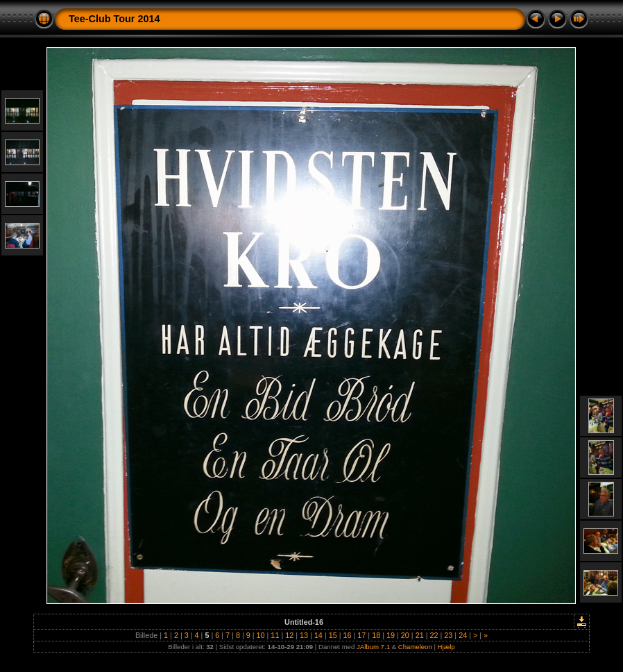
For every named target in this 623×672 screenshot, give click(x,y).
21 (420, 635)
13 (304, 635)
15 (333, 635)
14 (318, 635)
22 (434, 635)
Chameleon (415, 647)
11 (275, 635)
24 (463, 635)
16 (348, 635)
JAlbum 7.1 (373, 647)
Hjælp (446, 647)
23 (448, 635)
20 (405, 635)
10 (261, 635)
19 (391, 635)
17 (361, 635)
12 (289, 635)
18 (376, 635)
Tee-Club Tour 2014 (114, 19)
